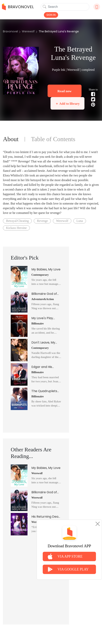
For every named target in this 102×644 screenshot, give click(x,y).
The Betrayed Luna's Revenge (59, 31)
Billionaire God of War (44, 294)
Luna (80, 221)
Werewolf (28, 31)
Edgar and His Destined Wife (42, 367)
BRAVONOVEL (18, 7)
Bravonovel (10, 31)
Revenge (42, 221)
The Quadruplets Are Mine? (44, 391)
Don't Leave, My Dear (43, 343)
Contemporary (40, 275)
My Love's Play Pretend (42, 318)
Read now (65, 91)
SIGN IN (51, 15)
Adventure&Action (43, 299)
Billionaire (38, 324)
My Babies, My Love (46, 269)
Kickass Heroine (16, 228)
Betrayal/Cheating (17, 221)
